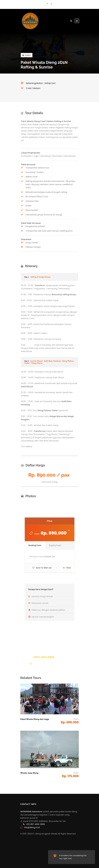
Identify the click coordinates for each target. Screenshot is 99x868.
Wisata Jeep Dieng (29, 773)
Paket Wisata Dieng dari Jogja (35, 719)
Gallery (27, 55)
